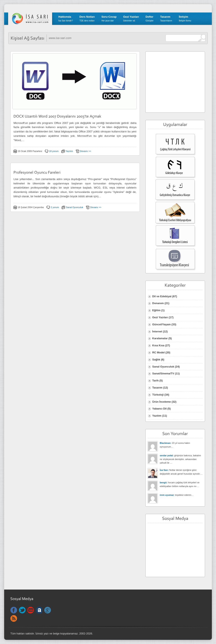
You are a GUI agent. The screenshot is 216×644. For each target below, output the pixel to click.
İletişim (185, 19)
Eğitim (156, 310)
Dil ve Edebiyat (162, 296)
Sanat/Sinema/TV (163, 373)
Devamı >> (86, 151)
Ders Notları (87, 19)
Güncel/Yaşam (161, 324)
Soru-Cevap (109, 19)
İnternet (157, 331)
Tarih (155, 381)
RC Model (158, 352)
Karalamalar (160, 338)
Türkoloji (158, 395)
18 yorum (54, 151)
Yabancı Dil (159, 409)
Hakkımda (66, 19)
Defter (150, 19)
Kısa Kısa (158, 345)
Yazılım (69, 151)
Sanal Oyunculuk (74, 207)
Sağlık (156, 360)
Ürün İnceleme (162, 402)
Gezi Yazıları (131, 19)
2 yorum (55, 207)
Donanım (158, 303)
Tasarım (166, 19)
